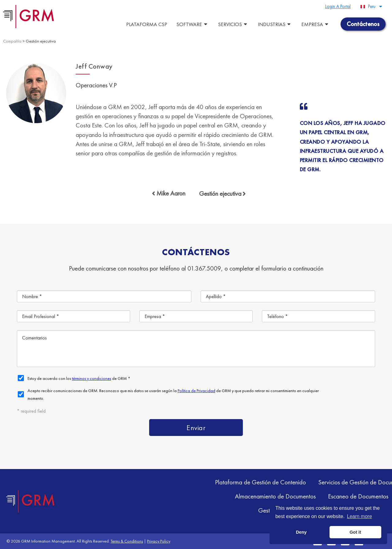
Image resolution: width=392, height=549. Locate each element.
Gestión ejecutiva (41, 41)
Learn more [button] (360, 516)
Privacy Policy (159, 541)
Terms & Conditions (127, 541)
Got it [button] (355, 532)
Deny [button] (301, 532)
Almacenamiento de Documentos (275, 496)
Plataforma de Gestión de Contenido (260, 482)
